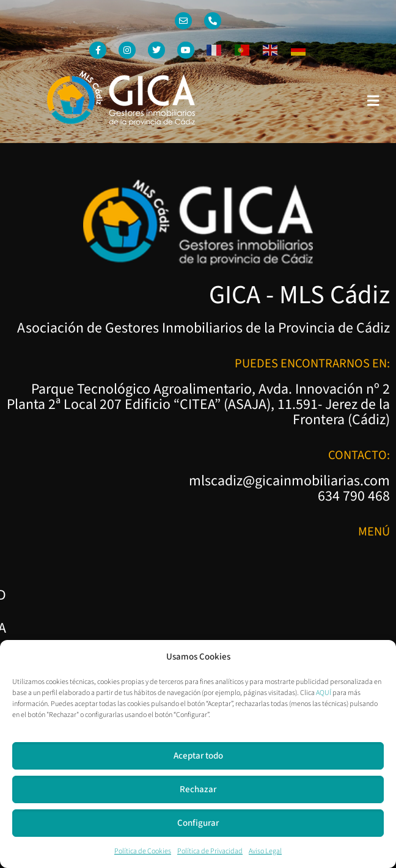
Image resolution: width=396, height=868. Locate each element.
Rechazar (198, 789)
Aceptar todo (198, 756)
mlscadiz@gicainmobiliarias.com (289, 481)
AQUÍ (324, 693)
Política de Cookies (143, 851)
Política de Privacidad (210, 851)
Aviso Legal (265, 851)
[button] (373, 101)
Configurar (198, 823)
